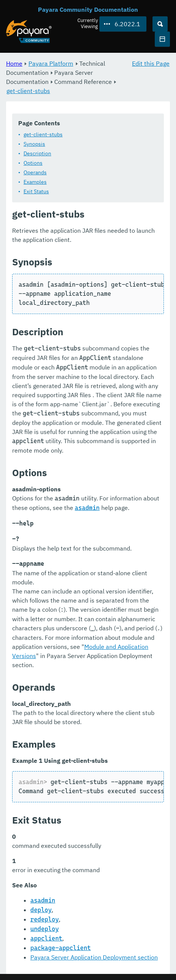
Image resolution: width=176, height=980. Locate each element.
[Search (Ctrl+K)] (160, 24)
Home (14, 63)
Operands (35, 172)
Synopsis (34, 144)
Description (37, 153)
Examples (35, 182)
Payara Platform (51, 63)
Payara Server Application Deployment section (94, 957)
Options (33, 163)
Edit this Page (151, 63)
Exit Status (36, 191)
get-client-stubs (28, 91)
